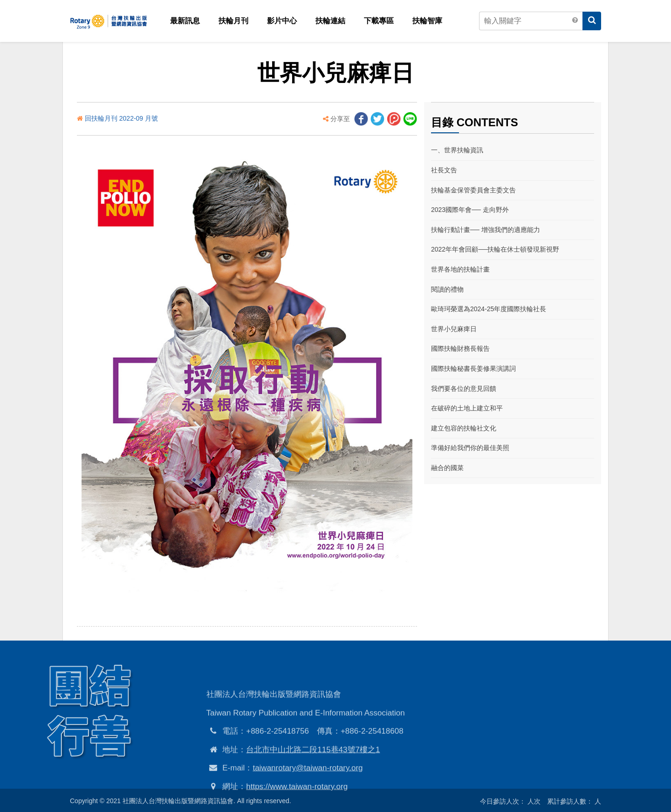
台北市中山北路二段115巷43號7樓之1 (313, 793)
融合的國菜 (447, 468)
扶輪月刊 (233, 21)
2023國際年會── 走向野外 (470, 210)
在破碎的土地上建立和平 (467, 408)
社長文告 (444, 170)
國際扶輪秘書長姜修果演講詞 (473, 368)
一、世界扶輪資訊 (457, 150)
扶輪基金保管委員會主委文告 (473, 190)
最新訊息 (185, 21)
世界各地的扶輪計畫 (460, 269)
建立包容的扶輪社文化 (464, 428)
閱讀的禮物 (447, 289)
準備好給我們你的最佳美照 (470, 448)
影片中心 (282, 21)
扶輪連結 (330, 21)
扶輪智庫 (427, 21)
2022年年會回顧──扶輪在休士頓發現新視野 (495, 249)
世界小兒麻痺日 (454, 329)
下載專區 (379, 21)
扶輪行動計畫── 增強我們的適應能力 (486, 230)
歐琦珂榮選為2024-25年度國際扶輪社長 (489, 309)
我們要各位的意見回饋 (464, 389)
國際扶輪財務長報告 (460, 348)
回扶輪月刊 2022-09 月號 (121, 118)
